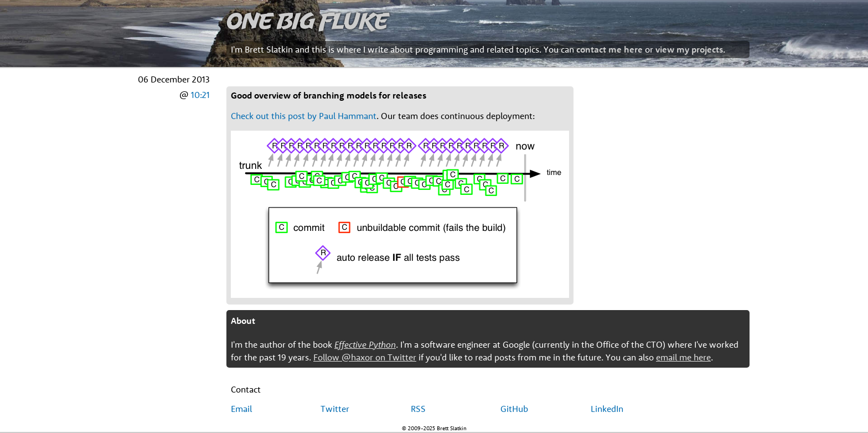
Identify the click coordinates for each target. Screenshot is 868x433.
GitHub (514, 409)
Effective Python (365, 344)
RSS (418, 409)
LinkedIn (607, 409)
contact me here (609, 49)
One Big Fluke (307, 20)
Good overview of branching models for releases (329, 95)
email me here (683, 357)
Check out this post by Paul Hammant (304, 116)
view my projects (689, 49)
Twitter (335, 409)
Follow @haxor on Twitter (365, 357)
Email (241, 409)
